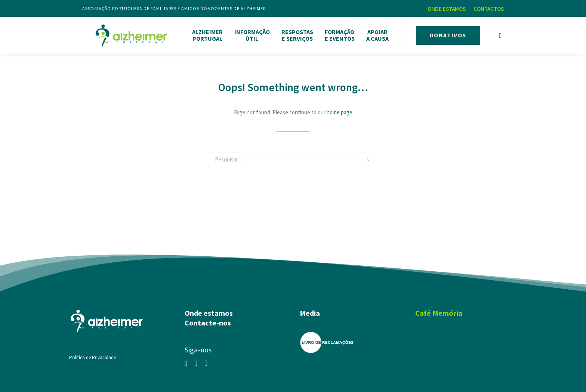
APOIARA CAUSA (377, 34)
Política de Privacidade (92, 355)
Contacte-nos (208, 320)
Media (310, 310)
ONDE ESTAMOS (447, 9)
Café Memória (439, 310)
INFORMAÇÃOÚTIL (252, 34)
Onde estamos (209, 310)
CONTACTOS (489, 9)
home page (340, 110)
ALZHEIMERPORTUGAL (207, 34)
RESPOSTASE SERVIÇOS (297, 34)
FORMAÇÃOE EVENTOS (340, 34)
